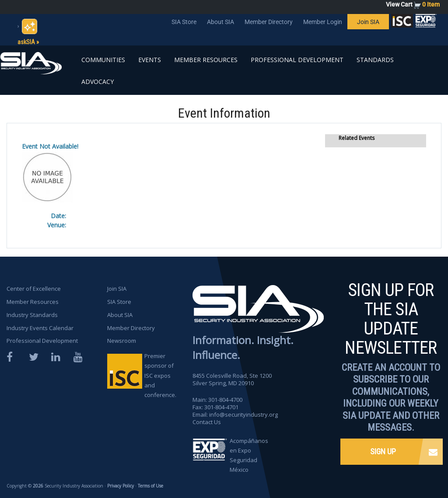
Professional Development (297, 60)
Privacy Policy (121, 486)
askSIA (26, 42)
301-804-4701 (221, 407)
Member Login (323, 22)
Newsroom (122, 341)
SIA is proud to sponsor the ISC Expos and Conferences (402, 23)
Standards (375, 60)
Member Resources (206, 60)
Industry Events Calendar (40, 328)
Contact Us (207, 422)
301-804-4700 (225, 400)
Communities (103, 60)
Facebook (12, 357)
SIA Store (184, 22)
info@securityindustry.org (243, 414)
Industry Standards (32, 315)
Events (150, 60)
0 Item (431, 4)
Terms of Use (150, 486)
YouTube (79, 357)
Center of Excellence (34, 289)
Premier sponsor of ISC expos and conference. (160, 375)
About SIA (220, 22)
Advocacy (98, 82)
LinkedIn (56, 357)
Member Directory (269, 22)
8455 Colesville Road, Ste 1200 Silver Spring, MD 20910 (232, 379)
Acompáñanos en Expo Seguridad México (249, 455)
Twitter (34, 357)
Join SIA (368, 22)
